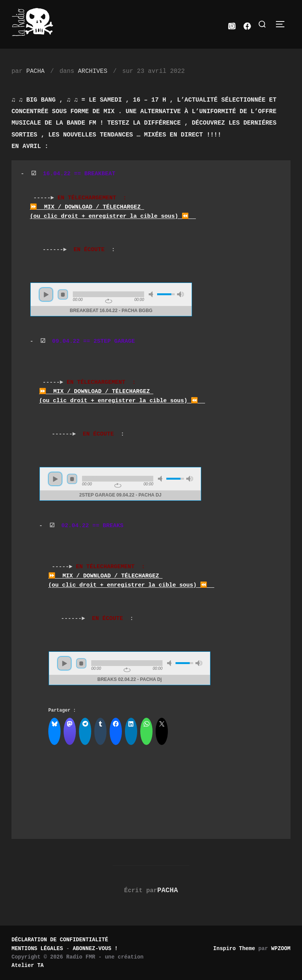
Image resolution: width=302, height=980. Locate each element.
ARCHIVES (93, 71)
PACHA (35, 71)
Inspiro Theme (234, 949)
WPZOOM (281, 949)
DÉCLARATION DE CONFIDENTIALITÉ (60, 940)
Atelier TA (28, 965)
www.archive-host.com (113, 299)
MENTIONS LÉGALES (37, 949)
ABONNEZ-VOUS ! (95, 949)
